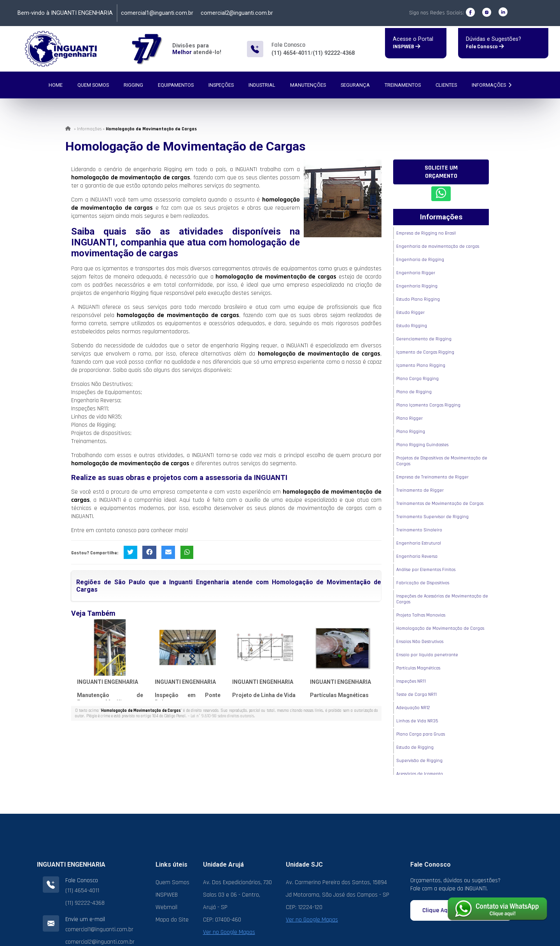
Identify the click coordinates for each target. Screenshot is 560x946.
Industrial (262, 85)
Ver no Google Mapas (229, 932)
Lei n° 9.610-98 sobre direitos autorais (222, 716)
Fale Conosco (485, 47)
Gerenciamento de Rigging (424, 339)
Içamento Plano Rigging (421, 365)
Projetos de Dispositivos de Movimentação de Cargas (442, 461)
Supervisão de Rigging (419, 761)
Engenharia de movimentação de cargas (438, 246)
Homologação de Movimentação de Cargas (440, 628)
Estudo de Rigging (415, 747)
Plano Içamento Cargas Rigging (428, 405)
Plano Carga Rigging (417, 379)
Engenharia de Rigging (420, 260)
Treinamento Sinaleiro (419, 530)
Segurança (355, 85)
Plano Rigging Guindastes (422, 445)
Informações (492, 85)
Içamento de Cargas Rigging (425, 352)
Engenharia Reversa (417, 556)
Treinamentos (403, 85)
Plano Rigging (411, 432)
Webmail (166, 907)
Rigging (133, 85)
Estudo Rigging (412, 326)
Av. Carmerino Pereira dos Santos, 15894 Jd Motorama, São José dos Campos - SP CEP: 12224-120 (338, 895)
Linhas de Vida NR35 (417, 721)
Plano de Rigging (414, 392)
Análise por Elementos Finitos (426, 570)
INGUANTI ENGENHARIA (108, 682)
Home (56, 85)
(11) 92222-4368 (334, 53)
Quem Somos (93, 85)
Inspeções (221, 85)
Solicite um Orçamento (441, 172)
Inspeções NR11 (411, 681)
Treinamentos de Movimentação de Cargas (440, 504)
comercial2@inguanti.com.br (237, 13)
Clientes (446, 85)
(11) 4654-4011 (291, 53)
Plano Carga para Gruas (421, 734)
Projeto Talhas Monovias (421, 615)
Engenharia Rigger (416, 273)
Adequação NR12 (413, 708)
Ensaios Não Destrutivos (420, 642)
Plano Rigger (409, 418)
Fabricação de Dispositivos (423, 583)
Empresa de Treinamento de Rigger (432, 477)
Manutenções (308, 85)
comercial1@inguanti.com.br (157, 13)
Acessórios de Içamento (420, 774)
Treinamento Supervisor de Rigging (432, 517)
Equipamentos (176, 85)
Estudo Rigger (410, 313)
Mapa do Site (172, 920)
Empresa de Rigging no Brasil (426, 233)
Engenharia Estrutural (419, 543)
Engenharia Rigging (417, 286)
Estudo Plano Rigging (418, 299)
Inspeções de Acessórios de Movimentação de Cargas (442, 599)
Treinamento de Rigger (420, 490)
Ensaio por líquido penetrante (427, 655)
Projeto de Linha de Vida (264, 695)
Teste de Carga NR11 (416, 695)
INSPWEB (407, 47)
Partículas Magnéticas (339, 695)
